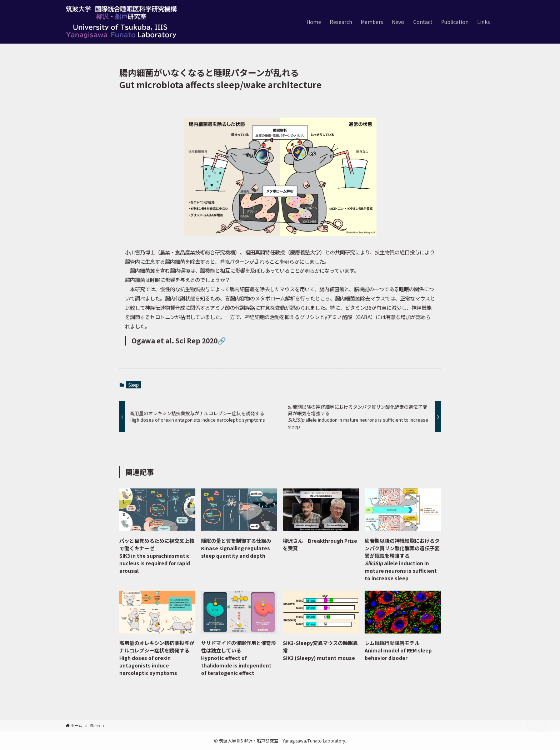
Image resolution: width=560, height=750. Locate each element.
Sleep (134, 385)
